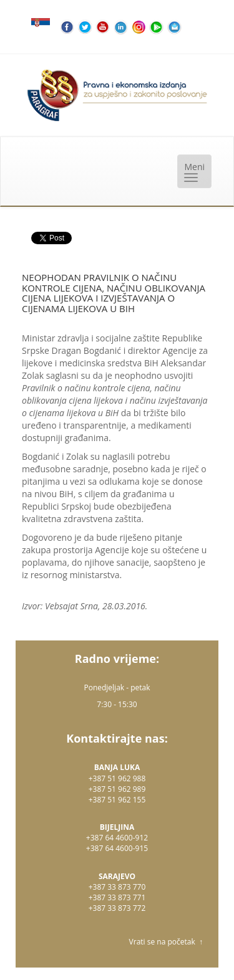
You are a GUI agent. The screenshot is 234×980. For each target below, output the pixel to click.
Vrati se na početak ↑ (166, 942)
